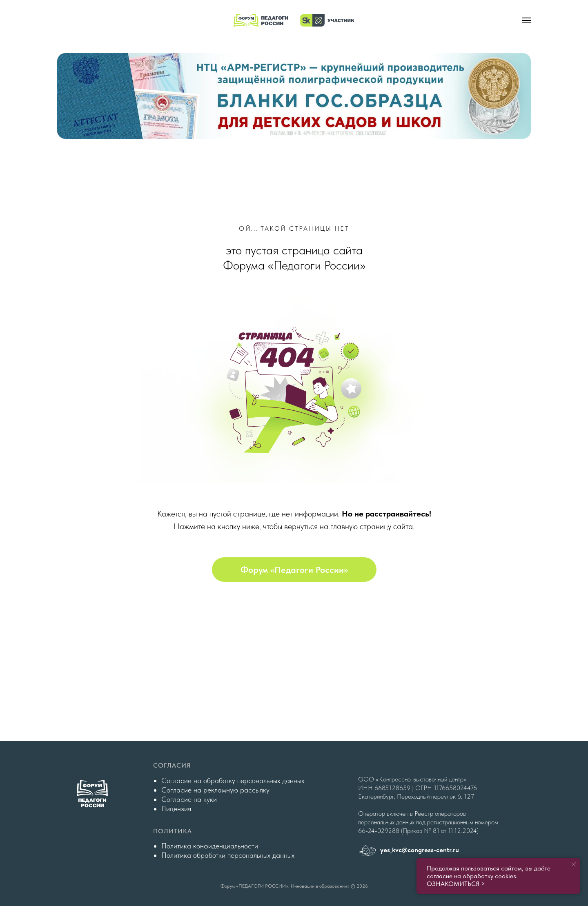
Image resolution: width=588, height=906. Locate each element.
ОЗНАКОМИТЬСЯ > (456, 884)
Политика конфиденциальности (210, 846)
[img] (294, 96)
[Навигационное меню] (526, 20)
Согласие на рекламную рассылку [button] (215, 790)
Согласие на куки (189, 799)
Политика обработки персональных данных (228, 855)
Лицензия (176, 809)
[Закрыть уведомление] (574, 864)
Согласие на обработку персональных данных (233, 780)
